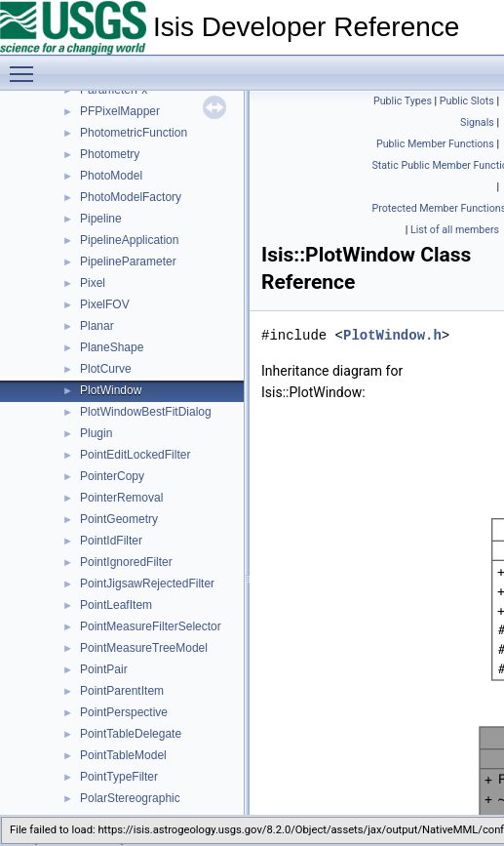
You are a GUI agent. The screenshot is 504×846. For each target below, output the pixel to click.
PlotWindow (111, 390)
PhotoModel (111, 176)
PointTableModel (123, 755)
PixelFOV (105, 304)
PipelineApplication (129, 240)
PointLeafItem (116, 605)
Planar (97, 326)
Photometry (110, 154)
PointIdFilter (111, 541)
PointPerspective (124, 712)
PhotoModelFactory (131, 197)
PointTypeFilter (119, 777)
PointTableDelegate (131, 734)
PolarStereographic (130, 798)
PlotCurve (106, 369)
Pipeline (101, 219)
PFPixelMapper (120, 111)
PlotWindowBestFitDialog (146, 412)
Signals (477, 122)
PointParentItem (122, 691)
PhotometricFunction (134, 133)
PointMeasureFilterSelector (151, 626)
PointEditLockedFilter (135, 455)
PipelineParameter (128, 262)
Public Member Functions (435, 144)
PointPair (104, 669)
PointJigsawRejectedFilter (147, 584)
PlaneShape (112, 347)
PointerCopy (112, 476)
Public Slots (467, 101)
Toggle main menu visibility (26, 65)
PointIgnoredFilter (126, 562)
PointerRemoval (121, 498)
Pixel (93, 283)
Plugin (96, 433)
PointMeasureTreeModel (144, 648)
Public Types (403, 101)
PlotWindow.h (392, 335)
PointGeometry (119, 519)
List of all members (455, 230)
